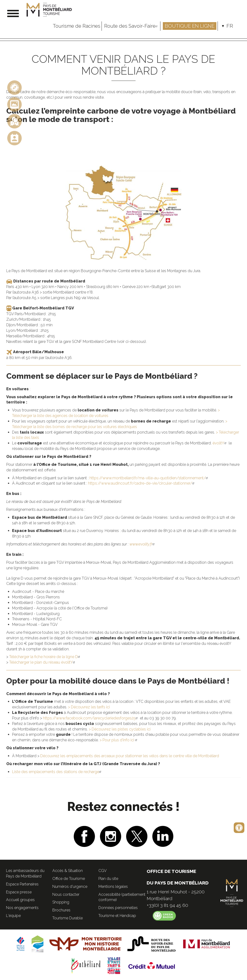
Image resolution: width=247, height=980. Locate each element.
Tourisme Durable (68, 918)
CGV (103, 871)
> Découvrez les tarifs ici (89, 707)
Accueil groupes (20, 900)
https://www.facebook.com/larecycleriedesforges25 (91, 718)
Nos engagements (22, 908)
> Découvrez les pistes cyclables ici (120, 729)
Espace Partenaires (22, 884)
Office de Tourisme (69, 879)
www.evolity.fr (143, 544)
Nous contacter (66, 894)
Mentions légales (113, 887)
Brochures (61, 910)
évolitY (220, 443)
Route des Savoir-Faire (132, 26)
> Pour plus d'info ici (119, 740)
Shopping (61, 902)
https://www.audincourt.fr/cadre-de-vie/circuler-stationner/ (142, 483)
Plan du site (108, 879)
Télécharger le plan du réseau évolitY (43, 662)
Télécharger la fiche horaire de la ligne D (45, 657)
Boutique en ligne (190, 26)
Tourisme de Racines (77, 26)
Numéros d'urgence (70, 887)
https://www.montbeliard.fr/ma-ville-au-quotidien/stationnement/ (149, 478)
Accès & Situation (68, 871)
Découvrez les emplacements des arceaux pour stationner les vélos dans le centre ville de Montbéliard (130, 756)
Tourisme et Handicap (117, 916)
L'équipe (13, 916)
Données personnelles (118, 908)
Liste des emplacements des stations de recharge (57, 772)
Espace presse (19, 892)
